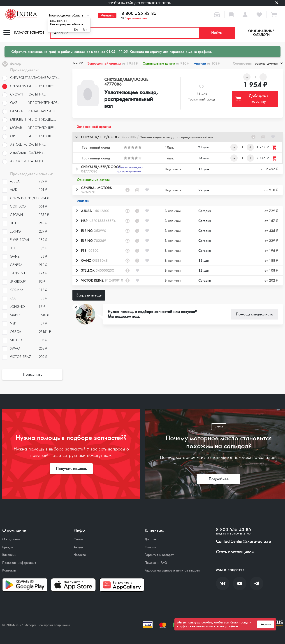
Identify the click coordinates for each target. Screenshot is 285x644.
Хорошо (266, 624)
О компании (11, 539)
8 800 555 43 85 (139, 14)
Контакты (9, 570)
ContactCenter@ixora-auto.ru (243, 541)
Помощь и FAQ (156, 563)
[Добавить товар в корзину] (274, 147)
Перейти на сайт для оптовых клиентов (139, 3)
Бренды (8, 547)
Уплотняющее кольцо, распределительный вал (131, 99)
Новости (80, 555)
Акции (78, 547)
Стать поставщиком (235, 552)
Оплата (150, 547)
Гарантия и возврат (159, 555)
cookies (207, 622)
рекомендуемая (269, 63)
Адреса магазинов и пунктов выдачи (172, 570)
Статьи (79, 539)
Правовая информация (19, 563)
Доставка (152, 539)
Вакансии (9, 555)
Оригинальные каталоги (261, 33)
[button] (178, 137)
